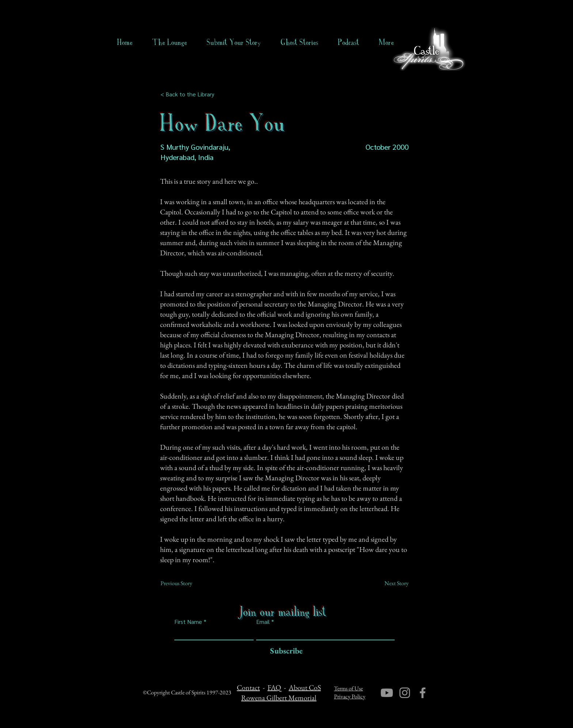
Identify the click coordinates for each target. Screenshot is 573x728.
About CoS (305, 687)
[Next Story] (390, 583)
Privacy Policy (350, 696)
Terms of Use (348, 688)
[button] (299, 42)
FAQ (274, 687)
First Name (188, 622)
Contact (248, 687)
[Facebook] (423, 693)
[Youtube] (387, 693)
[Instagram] (405, 693)
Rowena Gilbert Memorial (279, 698)
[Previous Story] (185, 583)
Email (263, 622)
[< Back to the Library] (189, 94)
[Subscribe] (284, 651)
